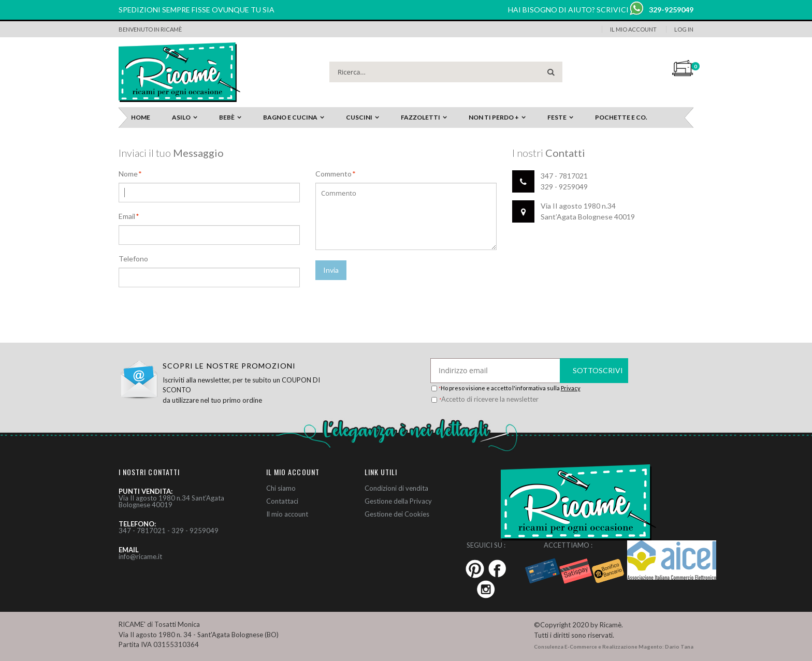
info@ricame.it (140, 556)
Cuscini (359, 117)
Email (127, 216)
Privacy (571, 388)
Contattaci (282, 501)
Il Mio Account (633, 29)
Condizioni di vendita (396, 488)
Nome (128, 174)
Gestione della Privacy (398, 501)
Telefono (133, 259)
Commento (334, 174)
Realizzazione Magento (632, 647)
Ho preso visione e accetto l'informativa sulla (510, 388)
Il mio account (287, 514)
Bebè (227, 117)
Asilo (181, 117)
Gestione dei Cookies (397, 514)
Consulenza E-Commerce (565, 647)
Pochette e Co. (621, 117)
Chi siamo (281, 488)
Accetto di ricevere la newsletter (489, 399)
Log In (684, 29)
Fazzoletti (421, 117)
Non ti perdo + (494, 117)
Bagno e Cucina (290, 117)
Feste (557, 117)
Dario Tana (679, 647)
